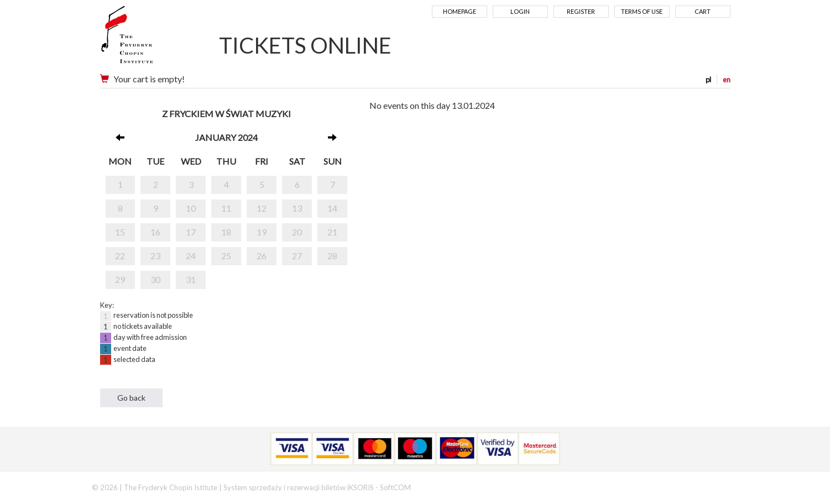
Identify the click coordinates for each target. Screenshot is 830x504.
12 (262, 208)
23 (155, 256)
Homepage (460, 11)
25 (226, 256)
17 (191, 232)
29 (120, 279)
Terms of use (642, 11)
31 (191, 279)
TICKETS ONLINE (305, 45)
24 (191, 256)
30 (155, 279)
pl (708, 80)
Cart (703, 11)
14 (332, 208)
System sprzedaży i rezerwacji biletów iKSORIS (299, 487)
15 (120, 232)
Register (581, 11)
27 (297, 256)
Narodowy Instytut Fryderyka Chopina (148, 39)
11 (226, 208)
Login (520, 11)
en (727, 80)
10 (191, 208)
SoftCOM (395, 487)
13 (297, 208)
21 (332, 232)
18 (226, 232)
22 (120, 256)
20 (297, 232)
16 (155, 232)
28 (332, 256)
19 (262, 232)
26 (262, 256)
